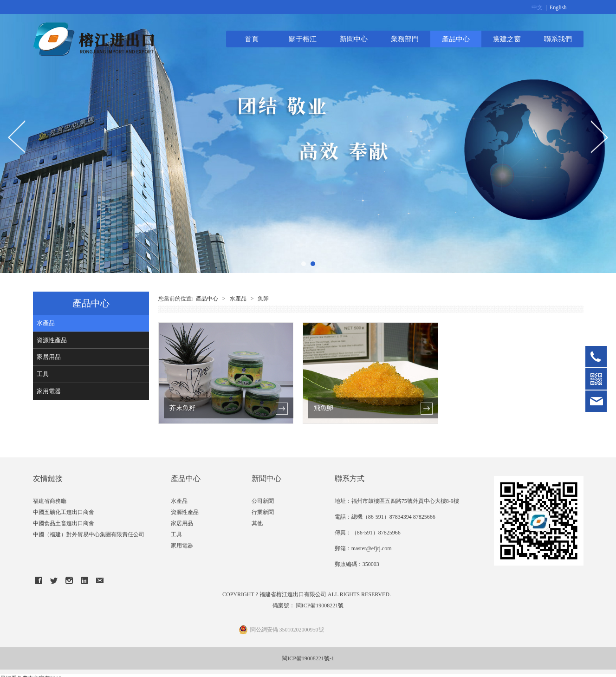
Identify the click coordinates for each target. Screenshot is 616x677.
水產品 (46, 323)
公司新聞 (263, 501)
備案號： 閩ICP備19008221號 (308, 605)
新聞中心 (354, 39)
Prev (17, 137)
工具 (43, 374)
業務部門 (405, 39)
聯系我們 (558, 39)
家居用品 (49, 357)
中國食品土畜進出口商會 (64, 523)
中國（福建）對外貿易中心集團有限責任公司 (89, 534)
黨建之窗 (507, 39)
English (558, 7)
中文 (537, 7)
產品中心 (456, 39)
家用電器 (49, 391)
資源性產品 (52, 340)
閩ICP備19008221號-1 (308, 658)
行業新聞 (263, 512)
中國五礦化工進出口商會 (64, 512)
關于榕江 (303, 39)
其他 (257, 523)
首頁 (252, 39)
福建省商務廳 (50, 501)
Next (599, 137)
